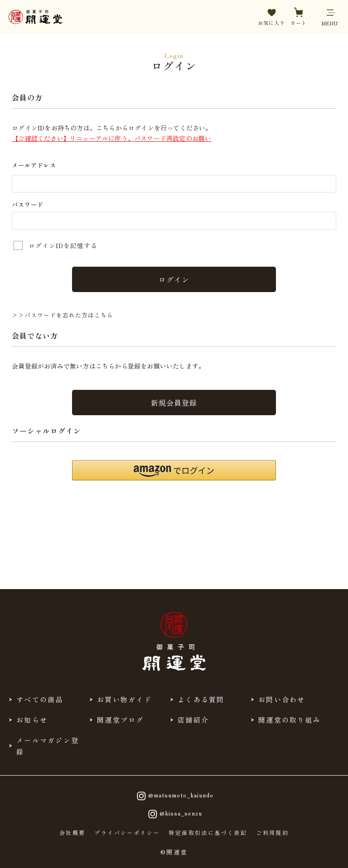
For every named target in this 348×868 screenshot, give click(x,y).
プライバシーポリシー (127, 832)
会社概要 (72, 832)
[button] (174, 470)
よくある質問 (201, 699)
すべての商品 (40, 699)
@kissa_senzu (174, 814)
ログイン (174, 279)
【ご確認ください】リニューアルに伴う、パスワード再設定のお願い (111, 138)
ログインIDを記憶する (63, 245)
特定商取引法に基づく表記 (208, 832)
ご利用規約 (272, 832)
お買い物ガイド (124, 699)
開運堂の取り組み (290, 719)
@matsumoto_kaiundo (174, 796)
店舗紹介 (193, 719)
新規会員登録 (174, 402)
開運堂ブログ (121, 719)
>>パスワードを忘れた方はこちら (63, 315)
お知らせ (32, 719)
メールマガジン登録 (48, 745)
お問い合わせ (282, 699)
